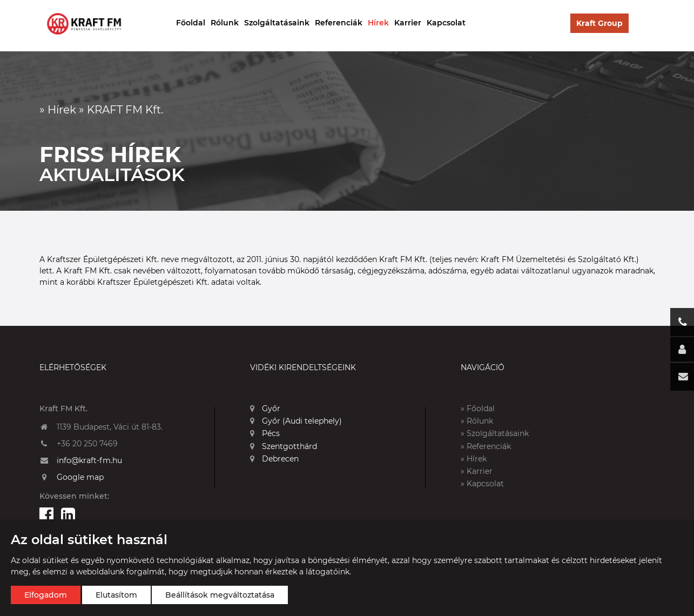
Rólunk (225, 23)
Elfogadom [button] (46, 595)
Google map (80, 477)
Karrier (408, 23)
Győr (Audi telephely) (296, 421)
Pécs (265, 433)
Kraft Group (599, 23)
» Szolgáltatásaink (495, 433)
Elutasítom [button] (116, 595)
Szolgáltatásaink (277, 23)
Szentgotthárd (284, 446)
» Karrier (477, 471)
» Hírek (474, 459)
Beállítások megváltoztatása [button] (220, 595)
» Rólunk (477, 421)
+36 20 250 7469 (87, 444)
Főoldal (191, 23)
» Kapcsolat (482, 484)
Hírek (378, 23)
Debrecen (274, 459)
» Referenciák (486, 446)
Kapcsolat (446, 23)
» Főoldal (478, 409)
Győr (265, 409)
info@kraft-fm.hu (89, 460)
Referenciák (339, 23)
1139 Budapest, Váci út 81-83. (110, 427)
